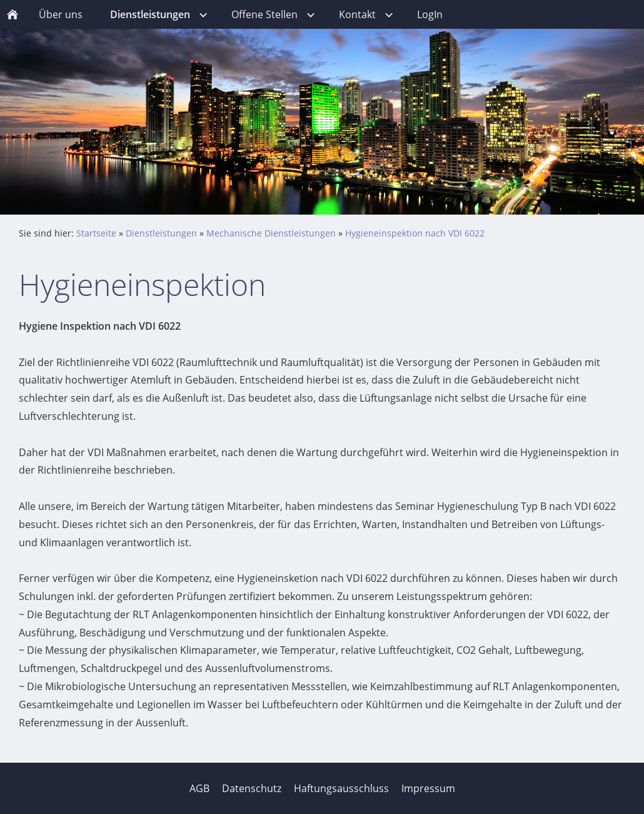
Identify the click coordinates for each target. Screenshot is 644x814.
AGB (199, 788)
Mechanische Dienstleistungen (271, 233)
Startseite (96, 233)
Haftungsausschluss (341, 788)
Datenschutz (252, 788)
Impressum (428, 788)
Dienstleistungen (161, 233)
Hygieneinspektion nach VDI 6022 (415, 233)
